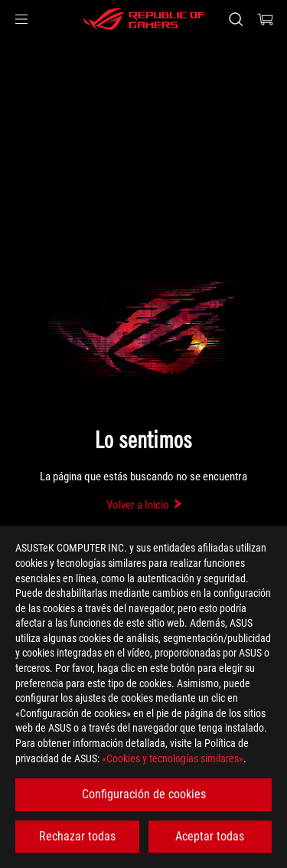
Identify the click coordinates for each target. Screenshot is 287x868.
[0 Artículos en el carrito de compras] (266, 19)
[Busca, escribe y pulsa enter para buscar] (235, 19)
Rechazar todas (77, 836)
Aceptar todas (210, 836)
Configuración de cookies (144, 794)
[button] (21, 19)
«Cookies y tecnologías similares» (173, 758)
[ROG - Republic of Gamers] (144, 19)
